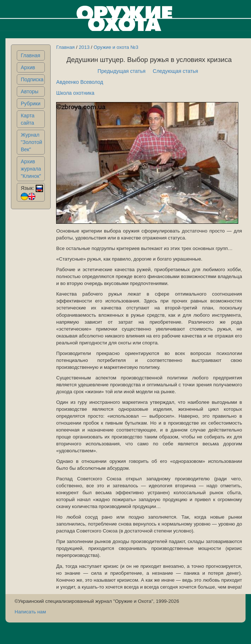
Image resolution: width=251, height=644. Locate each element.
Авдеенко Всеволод (80, 82)
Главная (30, 55)
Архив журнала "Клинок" (31, 169)
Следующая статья (175, 71)
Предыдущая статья (122, 71)
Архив (28, 67)
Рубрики (31, 104)
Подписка (32, 79)
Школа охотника (75, 93)
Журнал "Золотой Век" (32, 142)
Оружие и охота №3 (116, 47)
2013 (84, 47)
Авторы (30, 91)
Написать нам (30, 612)
